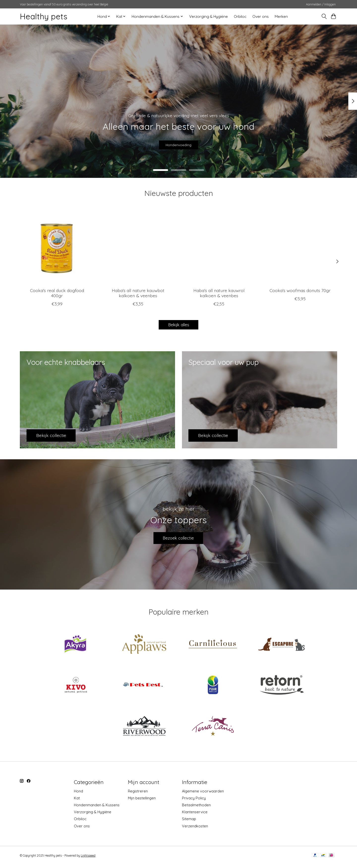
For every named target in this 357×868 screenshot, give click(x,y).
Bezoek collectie (178, 540)
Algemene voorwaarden (203, 794)
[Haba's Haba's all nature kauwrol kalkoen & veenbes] (219, 247)
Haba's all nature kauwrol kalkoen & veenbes (219, 293)
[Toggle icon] (324, 16)
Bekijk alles (179, 325)
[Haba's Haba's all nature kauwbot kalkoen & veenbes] (138, 247)
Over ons (261, 16)
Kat (77, 801)
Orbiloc (240, 16)
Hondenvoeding (178, 142)
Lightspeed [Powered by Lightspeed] (88, 859)
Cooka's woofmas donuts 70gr (300, 290)
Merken (281, 16)
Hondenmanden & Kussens (97, 808)
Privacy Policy (194, 801)
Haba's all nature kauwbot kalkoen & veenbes (138, 293)
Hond (78, 794)
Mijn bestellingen (142, 801)
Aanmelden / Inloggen (321, 4)
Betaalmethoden (196, 808)
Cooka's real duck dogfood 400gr (57, 293)
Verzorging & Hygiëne (208, 16)
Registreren (138, 794)
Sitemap (189, 822)
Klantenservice (195, 815)
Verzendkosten (195, 829)
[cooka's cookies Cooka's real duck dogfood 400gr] (57, 247)
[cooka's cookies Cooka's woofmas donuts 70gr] (300, 247)
